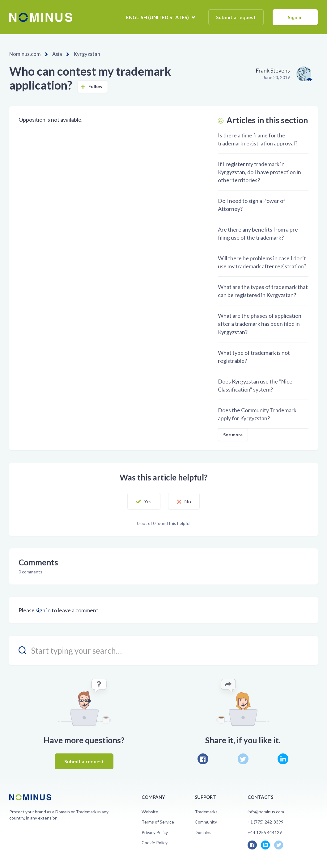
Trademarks (206, 811)
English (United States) (158, 17)
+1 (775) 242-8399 (265, 822)
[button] (139, 501)
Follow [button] (96, 86)
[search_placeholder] (163, 650)
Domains (203, 832)
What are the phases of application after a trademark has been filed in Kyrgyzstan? (260, 323)
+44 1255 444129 (265, 832)
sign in (43, 610)
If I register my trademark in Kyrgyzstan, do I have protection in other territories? (259, 172)
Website (150, 811)
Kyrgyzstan (83, 54)
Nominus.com (24, 54)
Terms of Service (158, 822)
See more (233, 434)
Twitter (243, 759)
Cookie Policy (155, 842)
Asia (55, 54)
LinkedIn (283, 759)
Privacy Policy (155, 832)
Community (206, 822)
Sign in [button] (295, 17)
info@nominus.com (266, 811)
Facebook (203, 759)
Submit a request (236, 17)
